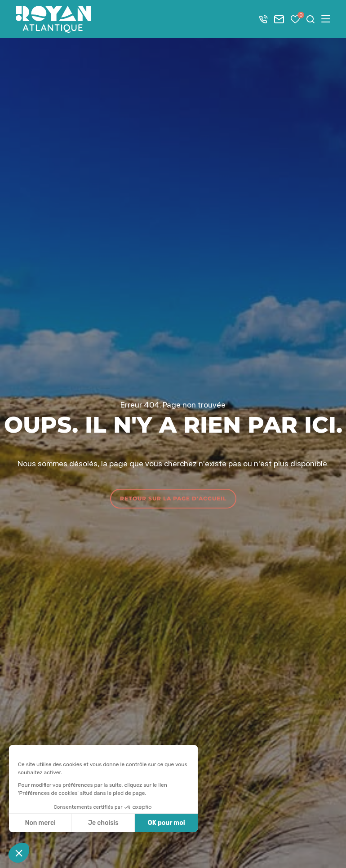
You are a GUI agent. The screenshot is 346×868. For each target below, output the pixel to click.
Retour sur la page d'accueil (173, 498)
